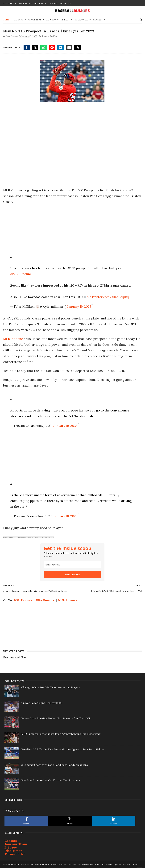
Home (6, 19)
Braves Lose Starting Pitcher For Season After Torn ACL (56, 718)
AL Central (35, 19)
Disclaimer (13, 850)
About (54, 3)
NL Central (81, 19)
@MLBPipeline (21, 273)
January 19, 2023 (79, 306)
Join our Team (16, 843)
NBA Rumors (25, 3)
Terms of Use (15, 854)
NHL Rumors (41, 3)
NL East (65, 19)
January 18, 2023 (65, 516)
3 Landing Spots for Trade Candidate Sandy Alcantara (55, 764)
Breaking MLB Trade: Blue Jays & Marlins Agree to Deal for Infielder (63, 749)
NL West (98, 19)
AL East (19, 19)
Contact (11, 840)
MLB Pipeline (13, 338)
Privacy (11, 847)
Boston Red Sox (50, 36)
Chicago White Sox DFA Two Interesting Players (51, 687)
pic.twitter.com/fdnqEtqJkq (107, 296)
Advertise (65, 3)
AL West (51, 19)
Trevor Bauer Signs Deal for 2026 (42, 702)
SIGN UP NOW (72, 574)
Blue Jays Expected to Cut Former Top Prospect (51, 780)
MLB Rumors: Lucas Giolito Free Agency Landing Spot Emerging (61, 733)
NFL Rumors (9, 3)
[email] (72, 564)
